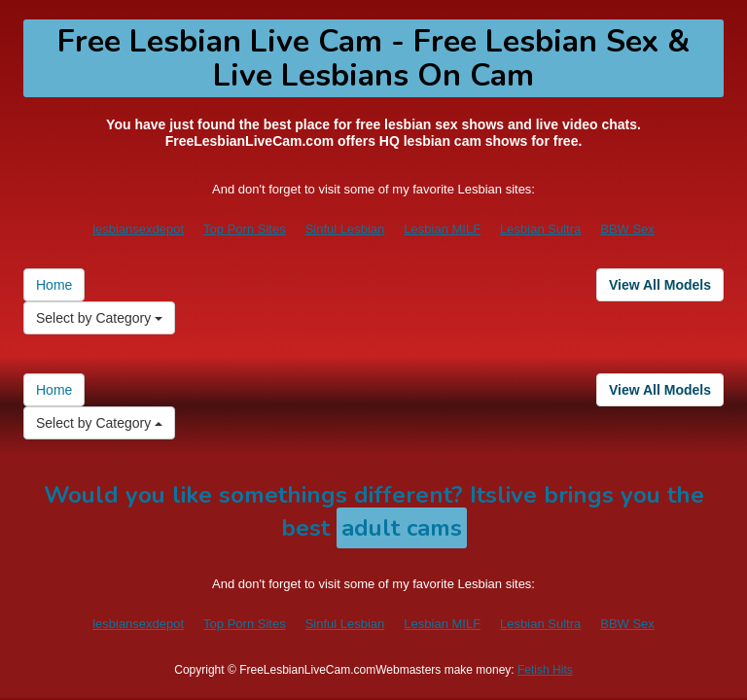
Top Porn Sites (245, 229)
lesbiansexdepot (138, 229)
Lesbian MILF (442, 229)
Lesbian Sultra (540, 229)
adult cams (402, 528)
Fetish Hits (545, 670)
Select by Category (99, 318)
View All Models (660, 285)
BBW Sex (627, 229)
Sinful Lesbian (345, 229)
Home (54, 285)
